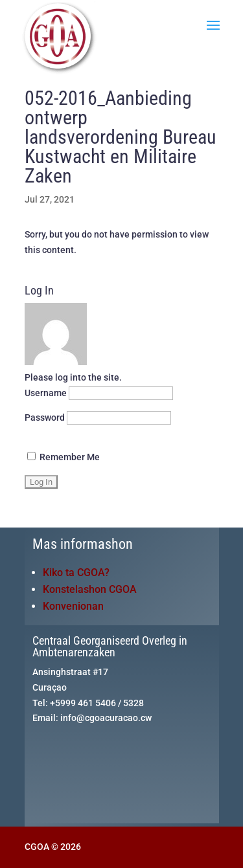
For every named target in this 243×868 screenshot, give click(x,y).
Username (46, 393)
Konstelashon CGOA (90, 589)
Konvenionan (73, 606)
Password (45, 417)
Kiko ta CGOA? (76, 573)
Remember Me (64, 457)
